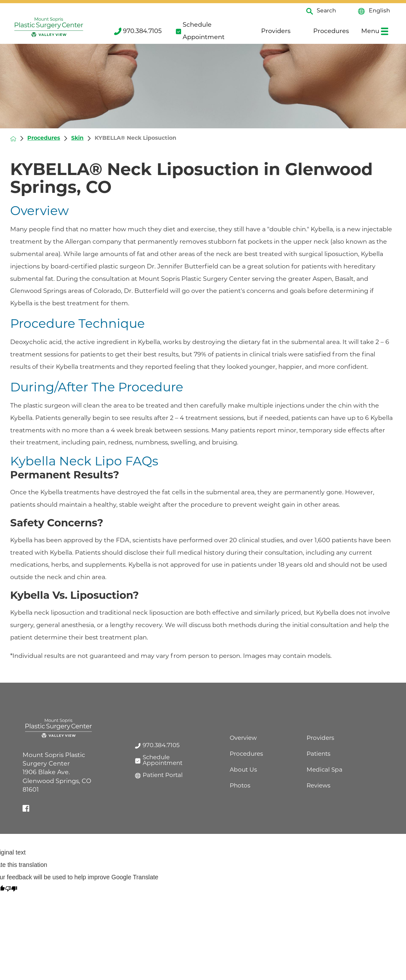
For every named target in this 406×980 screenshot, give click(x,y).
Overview (243, 738)
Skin (77, 138)
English (374, 11)
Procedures (327, 31)
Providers (271, 31)
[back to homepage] (13, 139)
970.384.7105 (138, 31)
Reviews (318, 786)
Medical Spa (325, 770)
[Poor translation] (11, 890)
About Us (243, 770)
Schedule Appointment (200, 31)
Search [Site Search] (321, 11)
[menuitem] (137, 31)
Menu (375, 31)
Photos (240, 786)
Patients (318, 754)
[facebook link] (26, 808)
